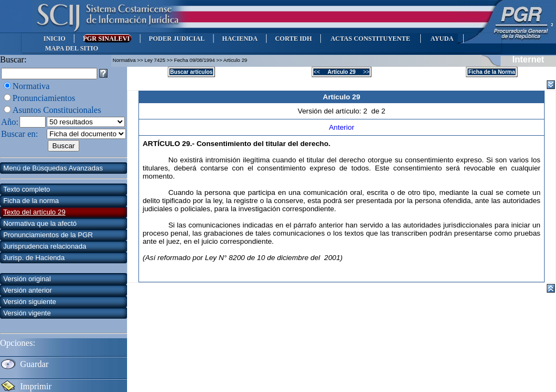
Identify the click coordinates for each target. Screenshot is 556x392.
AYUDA (442, 39)
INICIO (55, 39)
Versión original (27, 279)
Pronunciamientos (44, 98)
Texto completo (27, 189)
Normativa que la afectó (40, 223)
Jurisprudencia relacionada (45, 246)
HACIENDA (240, 39)
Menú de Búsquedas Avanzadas (53, 168)
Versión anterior (28, 290)
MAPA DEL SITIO (72, 48)
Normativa (31, 86)
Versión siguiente (30, 302)
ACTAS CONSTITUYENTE (370, 39)
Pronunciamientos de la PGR (48, 235)
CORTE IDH (293, 39)
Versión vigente (27, 313)
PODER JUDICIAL (177, 39)
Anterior (342, 127)
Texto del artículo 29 (34, 212)
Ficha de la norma (31, 201)
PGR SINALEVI (107, 39)
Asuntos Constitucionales (57, 110)
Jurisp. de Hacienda (34, 258)
